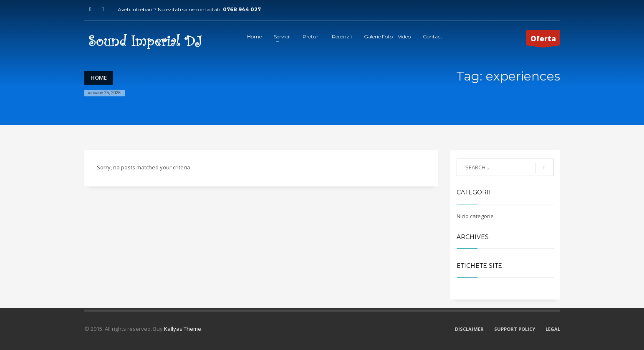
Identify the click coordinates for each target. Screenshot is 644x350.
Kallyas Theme (183, 329)
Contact (433, 37)
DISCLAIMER (469, 329)
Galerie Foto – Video (387, 37)
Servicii (282, 37)
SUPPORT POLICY (515, 329)
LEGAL (553, 329)
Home (254, 37)
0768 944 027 (242, 9)
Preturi (311, 37)
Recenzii (342, 37)
